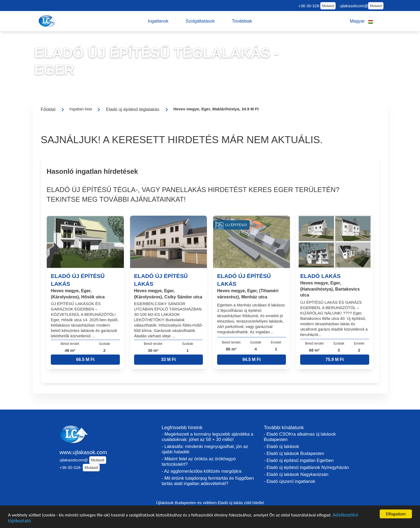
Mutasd (328, 6)
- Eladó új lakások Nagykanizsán (296, 474)
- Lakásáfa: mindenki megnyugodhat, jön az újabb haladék (205, 449)
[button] (158, 21)
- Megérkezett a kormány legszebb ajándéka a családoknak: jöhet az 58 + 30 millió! (208, 437)
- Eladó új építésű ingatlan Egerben (299, 460)
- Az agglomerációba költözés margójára (202, 471)
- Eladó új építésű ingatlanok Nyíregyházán (306, 467)
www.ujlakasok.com (83, 452)
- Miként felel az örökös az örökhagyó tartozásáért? (199, 462)
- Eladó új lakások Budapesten (294, 453)
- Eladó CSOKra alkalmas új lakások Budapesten (300, 437)
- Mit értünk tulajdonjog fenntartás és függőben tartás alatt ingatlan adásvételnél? (208, 481)
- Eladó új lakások (281, 446)
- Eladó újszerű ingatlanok (290, 481)
